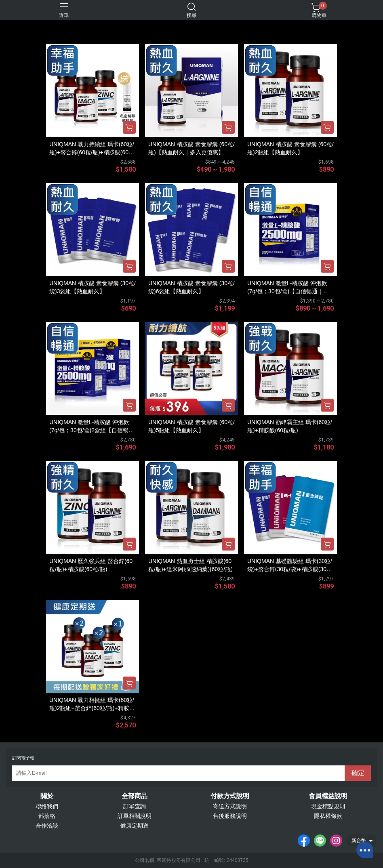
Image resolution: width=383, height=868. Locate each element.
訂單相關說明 (135, 816)
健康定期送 (135, 826)
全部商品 (135, 796)
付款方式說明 (230, 796)
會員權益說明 (328, 796)
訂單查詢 (135, 806)
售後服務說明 (230, 816)
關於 (47, 796)
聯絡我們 (47, 806)
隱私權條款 (328, 816)
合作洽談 (47, 826)
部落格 (47, 816)
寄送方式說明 (230, 806)
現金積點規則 (328, 806)
